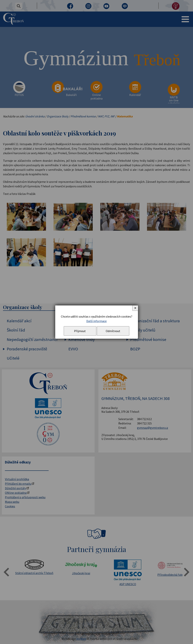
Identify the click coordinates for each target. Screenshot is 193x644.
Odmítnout (113, 331)
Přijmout (80, 331)
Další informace (96, 321)
